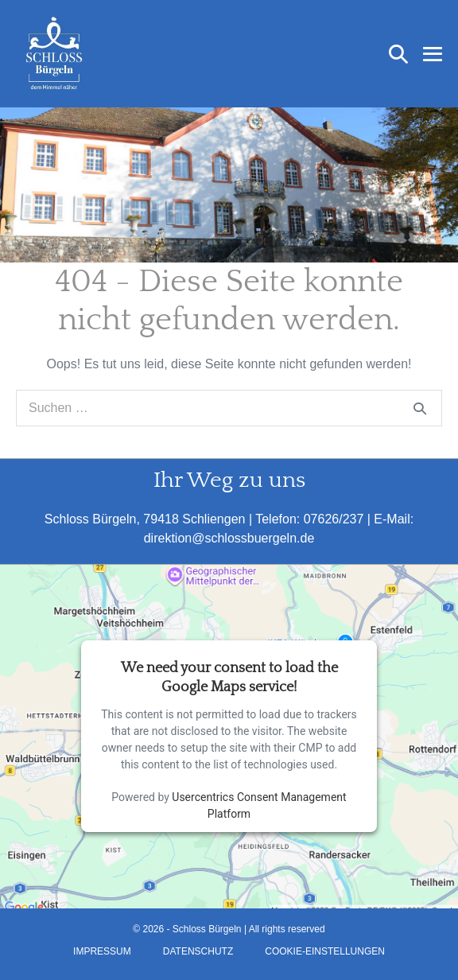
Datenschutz (198, 951)
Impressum (102, 951)
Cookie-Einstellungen (325, 951)
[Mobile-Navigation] (433, 54)
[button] (398, 54)
